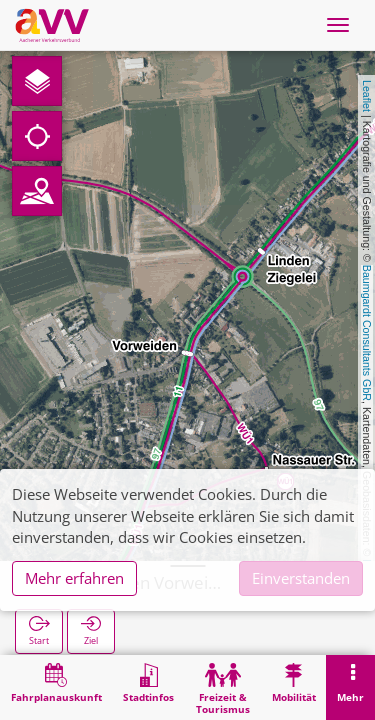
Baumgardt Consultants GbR (367, 333)
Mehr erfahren (74, 578)
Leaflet (367, 96)
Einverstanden (301, 578)
